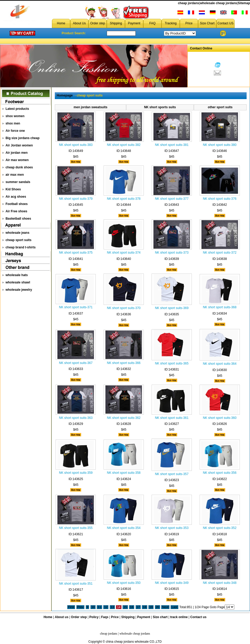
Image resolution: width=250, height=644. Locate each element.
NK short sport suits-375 (76, 253)
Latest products (17, 109)
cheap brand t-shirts (20, 247)
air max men (15, 175)
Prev (81, 607)
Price (189, 23)
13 (112, 607)
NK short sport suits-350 (124, 583)
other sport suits (220, 107)
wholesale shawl (18, 282)
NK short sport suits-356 (220, 473)
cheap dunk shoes (19, 167)
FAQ (152, 23)
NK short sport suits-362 (124, 418)
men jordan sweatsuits (90, 107)
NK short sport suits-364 (220, 364)
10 (93, 607)
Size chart (160, 617)
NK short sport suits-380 (220, 145)
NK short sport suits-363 (76, 418)
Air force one (15, 131)
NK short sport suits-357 (172, 474)
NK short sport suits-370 (124, 308)
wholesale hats (17, 275)
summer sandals (18, 182)
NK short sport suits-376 (220, 199)
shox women (15, 116)
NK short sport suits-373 (172, 253)
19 (151, 607)
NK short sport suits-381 (172, 145)
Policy (94, 617)
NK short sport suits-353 (172, 528)
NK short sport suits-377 (172, 199)
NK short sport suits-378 (124, 199)
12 (106, 607)
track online (179, 617)
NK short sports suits (160, 107)
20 (157, 607)
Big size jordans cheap (22, 138)
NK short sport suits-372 (220, 253)
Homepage (65, 95)
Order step (98, 23)
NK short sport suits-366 (124, 363)
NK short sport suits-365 (172, 363)
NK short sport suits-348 (220, 583)
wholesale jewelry (19, 290)
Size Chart (207, 23)
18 (144, 607)
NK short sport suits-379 (76, 199)
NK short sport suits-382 (124, 145)
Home (61, 23)
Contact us (198, 617)
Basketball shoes (18, 219)
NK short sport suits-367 (76, 363)
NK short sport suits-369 (172, 308)
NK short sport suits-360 (220, 418)
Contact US (225, 23)
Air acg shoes (16, 197)
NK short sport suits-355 (76, 528)
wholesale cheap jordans (218, 3)
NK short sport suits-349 (172, 583)
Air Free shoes (16, 211)
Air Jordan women (19, 145)
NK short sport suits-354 (124, 528)
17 (138, 607)
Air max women (17, 160)
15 (125, 607)
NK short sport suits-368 (220, 307)
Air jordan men (17, 153)
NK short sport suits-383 (76, 145)
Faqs (105, 617)
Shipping (116, 23)
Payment (134, 23)
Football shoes (17, 204)
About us (62, 617)
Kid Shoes (13, 189)
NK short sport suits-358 (124, 473)
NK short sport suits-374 (124, 253)
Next (165, 607)
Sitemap (244, 3)
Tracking (171, 23)
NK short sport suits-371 (76, 307)
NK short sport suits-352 (220, 528)
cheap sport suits (18, 240)
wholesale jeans (17, 233)
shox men (13, 123)
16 (132, 607)
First (71, 607)
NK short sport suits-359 (76, 473)
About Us (79, 23)
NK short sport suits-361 (172, 418)
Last (174, 607)
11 (99, 607)
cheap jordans (189, 3)
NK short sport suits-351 (76, 584)
